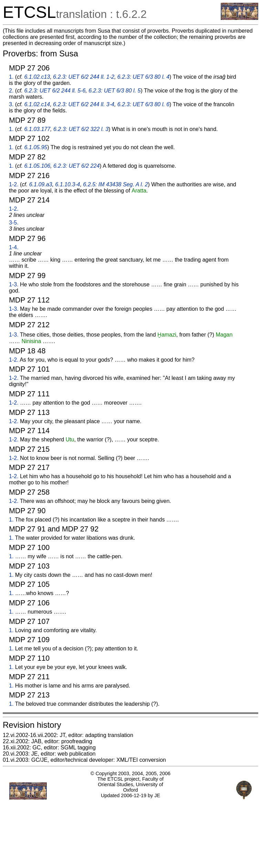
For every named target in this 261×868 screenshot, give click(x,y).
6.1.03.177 (37, 129)
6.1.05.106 (37, 166)
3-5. (14, 223)
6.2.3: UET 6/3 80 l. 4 (143, 77)
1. (11, 77)
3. (11, 104)
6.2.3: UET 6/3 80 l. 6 (143, 104)
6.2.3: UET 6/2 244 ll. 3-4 (84, 104)
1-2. (14, 184)
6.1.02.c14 (37, 104)
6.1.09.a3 (41, 184)
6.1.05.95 (36, 147)
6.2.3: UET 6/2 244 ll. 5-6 (55, 91)
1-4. (14, 247)
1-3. (14, 284)
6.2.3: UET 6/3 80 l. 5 (114, 91)
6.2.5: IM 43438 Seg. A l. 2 (115, 184)
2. (11, 91)
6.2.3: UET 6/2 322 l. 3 (81, 129)
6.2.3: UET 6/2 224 (76, 166)
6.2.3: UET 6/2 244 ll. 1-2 (84, 77)
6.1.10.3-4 (67, 184)
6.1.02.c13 (37, 77)
